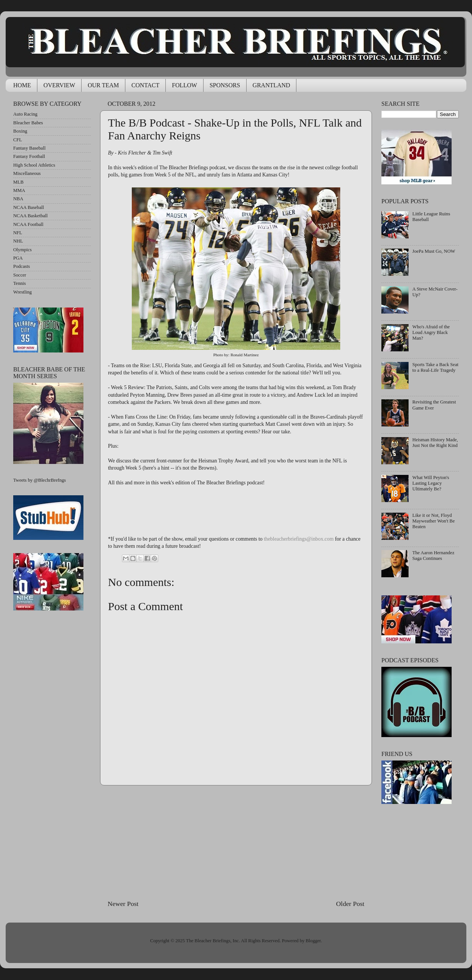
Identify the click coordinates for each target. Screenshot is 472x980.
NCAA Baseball (29, 207)
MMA (19, 190)
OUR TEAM (103, 85)
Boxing (20, 131)
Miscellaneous (27, 173)
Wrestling (22, 292)
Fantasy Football (29, 156)
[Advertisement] (236, 842)
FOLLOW (184, 85)
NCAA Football (28, 224)
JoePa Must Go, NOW (434, 251)
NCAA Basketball (30, 216)
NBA (18, 199)
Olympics (22, 250)
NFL (18, 233)
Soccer (20, 275)
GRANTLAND (271, 85)
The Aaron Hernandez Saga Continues (433, 556)
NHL (18, 241)
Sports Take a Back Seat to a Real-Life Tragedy (435, 367)
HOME (22, 85)
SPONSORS (225, 85)
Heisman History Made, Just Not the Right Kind (435, 443)
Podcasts (22, 266)
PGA (18, 258)
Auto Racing (25, 114)
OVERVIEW (59, 85)
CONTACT (145, 85)
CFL (18, 140)
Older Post (350, 904)
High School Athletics (34, 165)
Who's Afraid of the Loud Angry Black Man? (431, 332)
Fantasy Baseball (29, 148)
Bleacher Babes (28, 123)
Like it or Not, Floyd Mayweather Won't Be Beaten (433, 521)
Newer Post (123, 904)
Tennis (19, 283)
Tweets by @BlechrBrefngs (39, 480)
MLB (18, 182)
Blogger (313, 941)
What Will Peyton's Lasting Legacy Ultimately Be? (431, 483)
